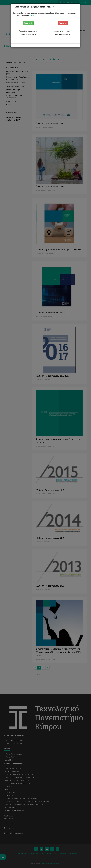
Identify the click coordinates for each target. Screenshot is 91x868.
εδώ (33, 15)
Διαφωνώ (63, 23)
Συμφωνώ (28, 23)
